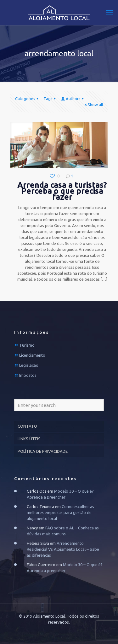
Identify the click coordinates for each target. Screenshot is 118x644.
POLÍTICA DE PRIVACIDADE (43, 451)
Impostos (28, 375)
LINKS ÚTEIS (29, 439)
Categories (27, 99)
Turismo (27, 345)
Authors (73, 99)
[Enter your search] (59, 405)
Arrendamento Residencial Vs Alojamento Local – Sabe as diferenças (63, 549)
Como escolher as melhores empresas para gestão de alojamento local (60, 512)
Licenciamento (32, 355)
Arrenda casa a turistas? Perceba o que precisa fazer (62, 191)
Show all (93, 105)
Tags (50, 99)
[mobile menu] (110, 13)
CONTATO (27, 426)
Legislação (29, 365)
